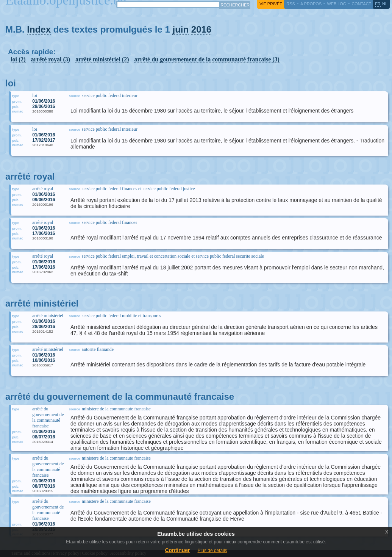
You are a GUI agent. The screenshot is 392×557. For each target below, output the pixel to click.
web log (337, 4)
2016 (201, 29)
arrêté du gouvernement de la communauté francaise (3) (207, 59)
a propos (311, 4)
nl (385, 4)
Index (39, 29)
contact (361, 4)
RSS (290, 4)
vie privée (271, 4)
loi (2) (18, 59)
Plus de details (212, 551)
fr (378, 4)
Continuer (177, 550)
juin (180, 29)
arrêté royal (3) (51, 59)
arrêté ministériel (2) (102, 59)
